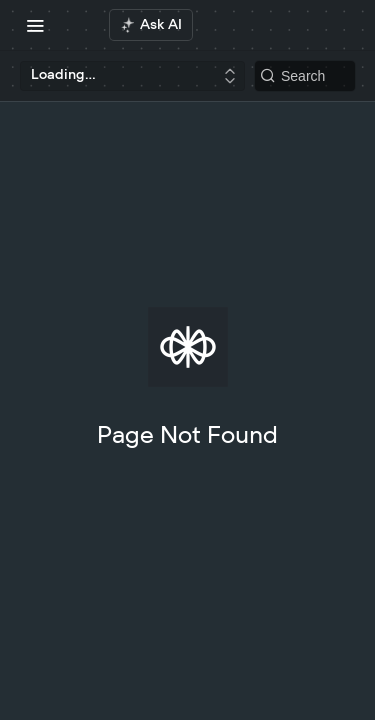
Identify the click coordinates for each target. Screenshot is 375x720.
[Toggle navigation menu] (35, 25)
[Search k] (305, 76)
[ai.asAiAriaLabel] (151, 25)
